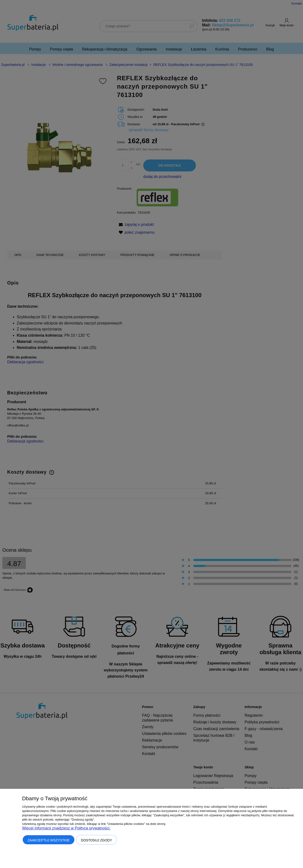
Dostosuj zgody (97, 840)
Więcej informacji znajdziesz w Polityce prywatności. (66, 828)
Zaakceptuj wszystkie (49, 840)
